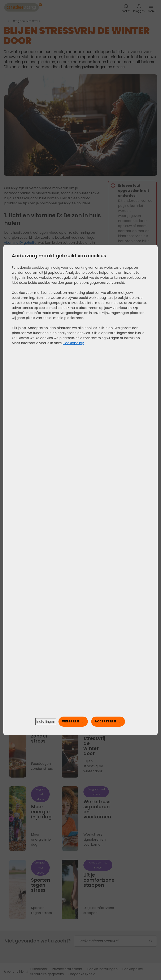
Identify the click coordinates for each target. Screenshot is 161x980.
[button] (46, 722)
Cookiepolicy (73, 343)
